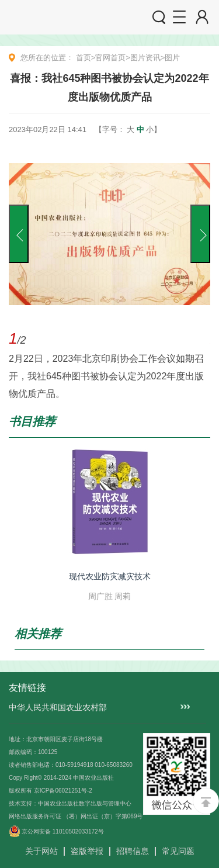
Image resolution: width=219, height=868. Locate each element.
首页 (84, 58)
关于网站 (41, 851)
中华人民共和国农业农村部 (58, 707)
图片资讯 (145, 58)
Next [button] (200, 234)
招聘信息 (133, 851)
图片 (172, 58)
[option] (109, 280)
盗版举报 (87, 851)
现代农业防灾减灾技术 (110, 576)
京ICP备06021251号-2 (63, 791)
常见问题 (178, 851)
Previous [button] (19, 234)
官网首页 (110, 58)
